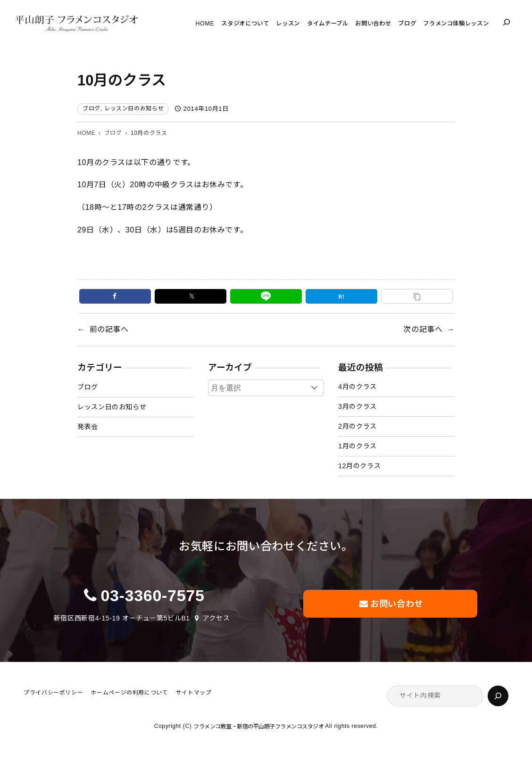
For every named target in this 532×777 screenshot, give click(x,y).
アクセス (216, 618)
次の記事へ (423, 329)
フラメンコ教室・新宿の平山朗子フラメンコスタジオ (259, 727)
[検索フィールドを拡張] (507, 22)
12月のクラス (359, 466)
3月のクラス (357, 406)
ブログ (91, 108)
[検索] (498, 696)
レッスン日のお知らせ (134, 108)
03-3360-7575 (152, 595)
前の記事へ (109, 329)
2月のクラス (357, 426)
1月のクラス (357, 446)
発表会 (88, 427)
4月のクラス (357, 387)
